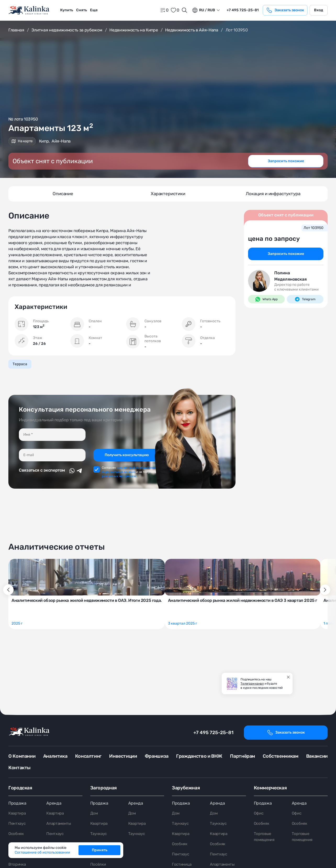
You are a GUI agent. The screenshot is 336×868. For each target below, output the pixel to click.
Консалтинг (88, 756)
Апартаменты (60, 824)
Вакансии (317, 756)
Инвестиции (123, 756)
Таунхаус (99, 835)
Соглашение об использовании (42, 852)
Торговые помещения (265, 838)
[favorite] (175, 10)
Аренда (54, 803)
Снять (82, 10)
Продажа (17, 803)
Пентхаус (18, 824)
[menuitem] (67, 10)
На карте (22, 141)
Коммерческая (270, 788)
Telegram (305, 300)
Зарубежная (186, 788)
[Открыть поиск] (184, 10)
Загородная (103, 788)
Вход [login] (319, 10)
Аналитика (55, 756)
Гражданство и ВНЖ (199, 756)
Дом (94, 814)
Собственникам (281, 756)
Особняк (17, 835)
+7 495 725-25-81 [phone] (243, 10)
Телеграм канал (252, 684)
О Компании (22, 756)
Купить (67, 10)
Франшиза (157, 756)
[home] (29, 10)
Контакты (19, 768)
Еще (94, 10)
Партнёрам (243, 756)
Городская (20, 788)
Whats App (266, 300)
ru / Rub (203, 10)
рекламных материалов (119, 471)
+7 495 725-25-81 (213, 733)
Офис (259, 814)
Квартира (18, 814)
